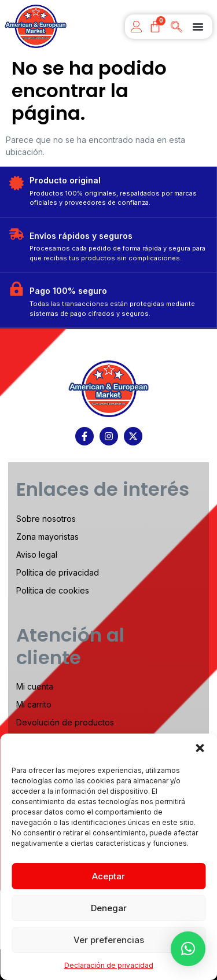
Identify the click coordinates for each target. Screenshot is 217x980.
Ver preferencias (109, 940)
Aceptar (108, 876)
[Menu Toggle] (198, 27)
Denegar (109, 908)
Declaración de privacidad (109, 965)
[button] (200, 748)
